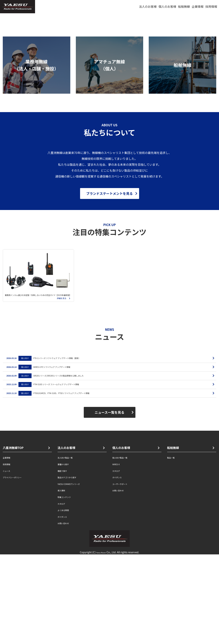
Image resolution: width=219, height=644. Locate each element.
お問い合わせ (66, 612)
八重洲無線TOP (13, 537)
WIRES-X (118, 553)
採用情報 (211, 6)
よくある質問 (66, 599)
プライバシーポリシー (18, 566)
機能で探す (65, 560)
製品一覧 (173, 547)
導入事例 (63, 579)
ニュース (9, 560)
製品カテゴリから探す (72, 566)
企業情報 (198, 6)
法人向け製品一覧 (69, 547)
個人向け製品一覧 (124, 547)
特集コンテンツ (68, 586)
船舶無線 (184, 6)
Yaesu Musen (101, 642)
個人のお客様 (167, 6)
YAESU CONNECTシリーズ (75, 573)
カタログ (63, 593)
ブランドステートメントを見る (110, 266)
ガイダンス (65, 606)
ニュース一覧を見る (109, 502)
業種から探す (66, 553)
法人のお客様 (148, 6)
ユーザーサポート (124, 573)
